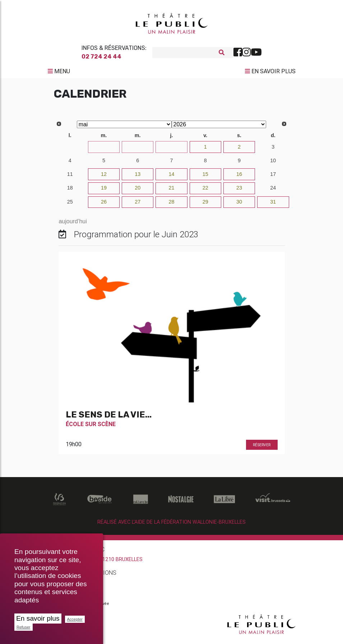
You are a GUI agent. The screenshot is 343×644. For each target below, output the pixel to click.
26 (104, 204)
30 (171, 149)
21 (171, 190)
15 (205, 177)
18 (70, 190)
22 (205, 190)
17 (273, 177)
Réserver (262, 448)
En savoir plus (38, 618)
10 (273, 163)
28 (104, 149)
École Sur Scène (91, 427)
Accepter (75, 619)
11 (70, 177)
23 (239, 190)
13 (138, 177)
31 (273, 204)
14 (171, 177)
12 (104, 177)
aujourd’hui (73, 224)
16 (239, 177)
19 (104, 190)
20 (138, 190)
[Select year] (219, 127)
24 (273, 190)
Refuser (24, 627)
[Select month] (124, 127)
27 (70, 149)
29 (138, 149)
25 (70, 204)
